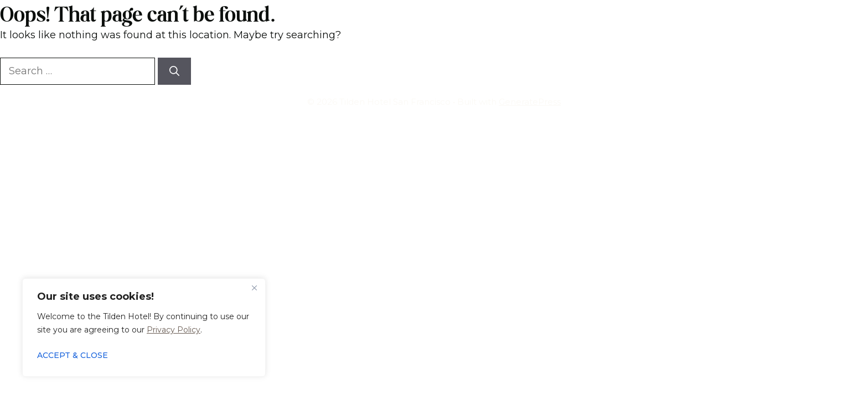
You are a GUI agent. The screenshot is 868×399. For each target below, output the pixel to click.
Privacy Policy (174, 330)
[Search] (174, 71)
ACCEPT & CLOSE (73, 355)
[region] (144, 328)
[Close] (254, 288)
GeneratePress (530, 102)
